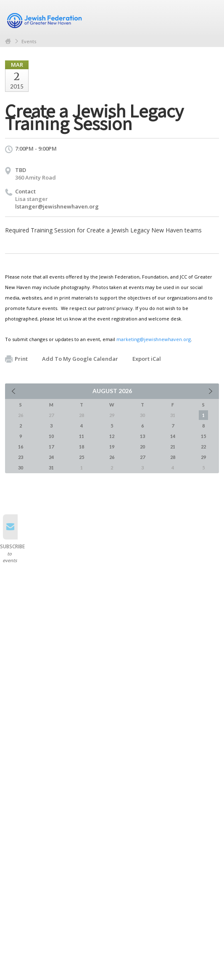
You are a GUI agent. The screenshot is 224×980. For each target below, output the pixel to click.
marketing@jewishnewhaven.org (154, 339)
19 (112, 447)
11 (82, 436)
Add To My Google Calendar (80, 359)
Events (29, 41)
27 (142, 457)
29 (203, 457)
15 (203, 436)
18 (82, 447)
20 (142, 447)
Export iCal (147, 359)
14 (173, 436)
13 (142, 436)
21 (173, 447)
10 (51, 436)
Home (8, 41)
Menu (209, 18)
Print (16, 359)
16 (21, 447)
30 (21, 468)
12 (112, 436)
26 (112, 457)
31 (51, 468)
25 (82, 457)
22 (203, 447)
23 (21, 457)
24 (51, 457)
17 (51, 447)
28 (173, 457)
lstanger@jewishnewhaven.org (57, 206)
